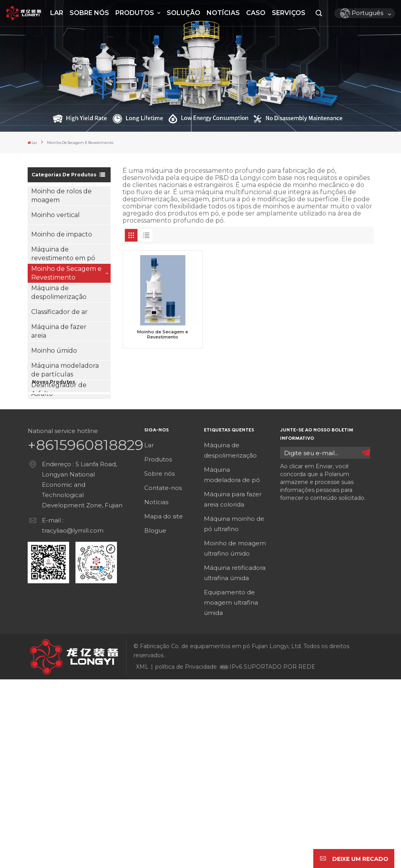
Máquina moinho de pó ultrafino (234, 712)
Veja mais (76, 456)
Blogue (155, 719)
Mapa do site (164, 705)
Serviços (289, 13)
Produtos (136, 13)
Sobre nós (89, 13)
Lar (57, 13)
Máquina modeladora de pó (232, 663)
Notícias (223, 13)
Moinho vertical (56, 213)
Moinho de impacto (62, 232)
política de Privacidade (186, 855)
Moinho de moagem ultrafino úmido (235, 737)
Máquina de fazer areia (59, 329)
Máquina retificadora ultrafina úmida (235, 761)
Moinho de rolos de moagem (61, 194)
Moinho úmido (54, 349)
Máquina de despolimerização (59, 290)
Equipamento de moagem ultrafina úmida (231, 791)
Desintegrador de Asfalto (59, 387)
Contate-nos (163, 676)
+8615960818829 (86, 634)
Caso (256, 13)
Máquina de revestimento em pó (63, 252)
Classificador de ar (59, 310)
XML (142, 855)
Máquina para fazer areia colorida (233, 688)
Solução (184, 13)
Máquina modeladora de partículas (65, 368)
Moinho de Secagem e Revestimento (66, 271)
